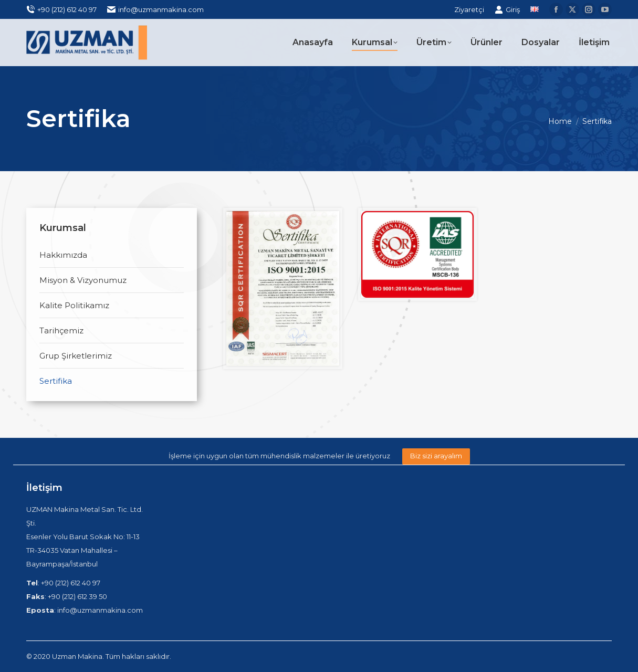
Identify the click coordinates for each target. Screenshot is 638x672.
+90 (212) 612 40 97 (61, 10)
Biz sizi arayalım (436, 456)
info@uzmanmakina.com (155, 10)
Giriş (507, 10)
